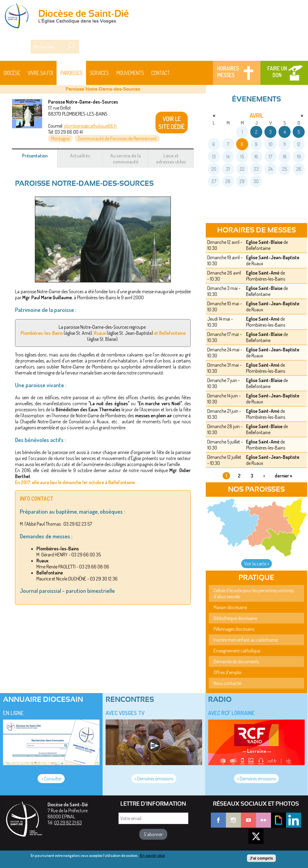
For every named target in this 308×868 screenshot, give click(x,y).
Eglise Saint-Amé (263, 273)
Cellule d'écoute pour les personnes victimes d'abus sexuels (254, 593)
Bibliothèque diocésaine (235, 618)
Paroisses (71, 73)
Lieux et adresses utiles (171, 159)
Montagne (60, 138)
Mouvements (130, 73)
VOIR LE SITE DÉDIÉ (172, 123)
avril (256, 115)
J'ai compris (261, 858)
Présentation (40, 159)
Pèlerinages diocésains (234, 629)
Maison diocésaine (230, 607)
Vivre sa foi (40, 73)
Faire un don (277, 72)
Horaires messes (228, 72)
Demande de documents (236, 661)
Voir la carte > (257, 564)
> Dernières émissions (154, 779)
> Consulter (51, 779)
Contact (161, 73)
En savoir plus (152, 856)
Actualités (80, 156)
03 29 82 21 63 (68, 823)
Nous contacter (228, 683)
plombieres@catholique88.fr (91, 126)
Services (99, 73)
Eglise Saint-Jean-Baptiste (273, 257)
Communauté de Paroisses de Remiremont (117, 138)
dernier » (283, 476)
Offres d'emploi (228, 672)
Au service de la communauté (126, 159)
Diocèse (12, 73)
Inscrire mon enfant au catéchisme (246, 640)
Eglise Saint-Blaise (264, 242)
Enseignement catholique (237, 651)
